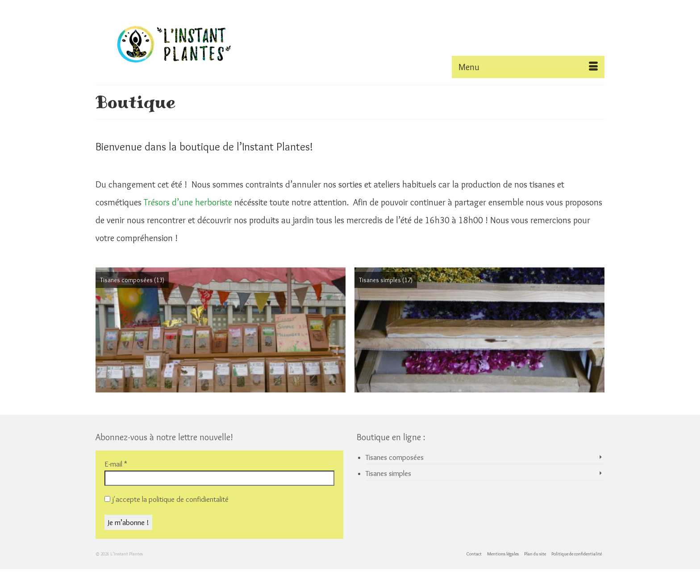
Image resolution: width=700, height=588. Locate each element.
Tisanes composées (395, 457)
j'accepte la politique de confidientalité (167, 499)
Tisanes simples (388, 473)
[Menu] (528, 67)
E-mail (116, 464)
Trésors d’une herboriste (188, 202)
